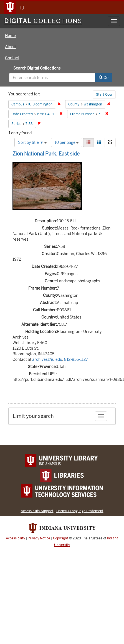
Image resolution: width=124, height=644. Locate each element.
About (10, 47)
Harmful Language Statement (80, 511)
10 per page (67, 142)
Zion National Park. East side (46, 154)
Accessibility (15, 538)
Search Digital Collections (37, 68)
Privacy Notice (39, 538)
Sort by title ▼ (32, 142)
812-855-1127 (76, 359)
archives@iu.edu (47, 359)
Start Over (104, 95)
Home (10, 36)
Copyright (61, 538)
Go (104, 78)
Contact (12, 58)
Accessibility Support (37, 511)
